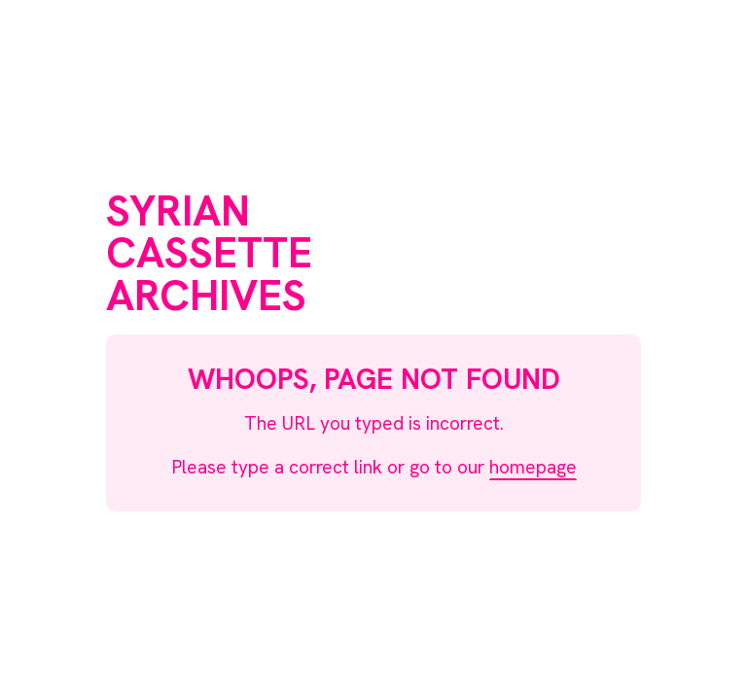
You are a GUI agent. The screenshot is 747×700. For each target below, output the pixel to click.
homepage (533, 468)
